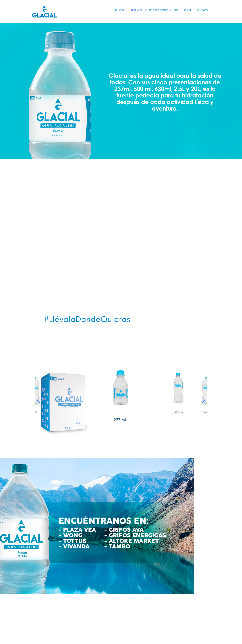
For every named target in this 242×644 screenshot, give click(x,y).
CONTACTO (202, 10)
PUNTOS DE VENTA (159, 10)
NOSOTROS (120, 10)
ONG (176, 10)
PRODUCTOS (137, 10)
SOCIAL (188, 10)
